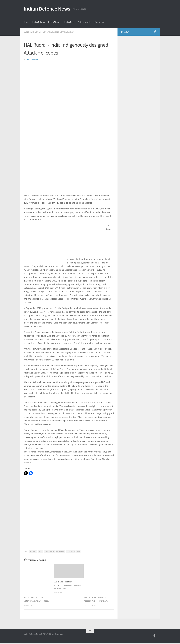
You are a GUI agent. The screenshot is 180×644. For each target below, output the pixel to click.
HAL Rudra (33, 551)
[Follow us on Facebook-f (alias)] (155, 32)
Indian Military (39, 22)
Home (26, 22)
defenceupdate (32, 59)
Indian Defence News (47, 9)
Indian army (60, 551)
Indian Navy (69, 22)
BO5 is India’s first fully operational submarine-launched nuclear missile (64, 585)
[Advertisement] (69, 81)
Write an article (84, 22)
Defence (28, 32)
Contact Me (99, 22)
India (41, 551)
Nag (78, 551)
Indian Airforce (55, 22)
